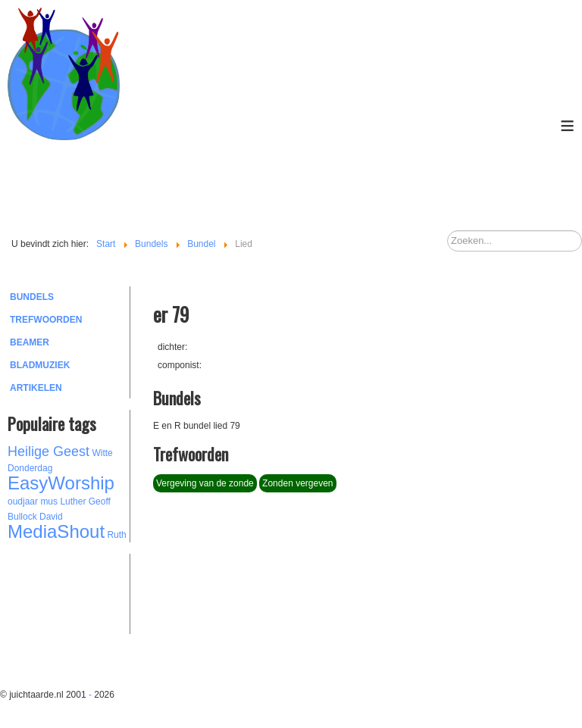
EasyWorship (61, 483)
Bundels (32, 297)
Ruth (116, 535)
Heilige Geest (48, 451)
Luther (73, 501)
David (51, 517)
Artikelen (36, 388)
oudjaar (23, 501)
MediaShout (56, 531)
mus (49, 501)
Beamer (30, 342)
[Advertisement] (91, 592)
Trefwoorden (46, 320)
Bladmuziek (40, 365)
